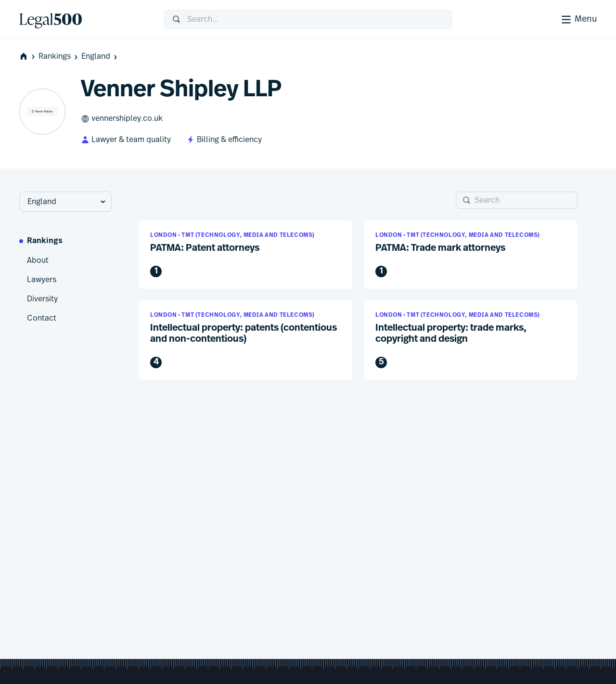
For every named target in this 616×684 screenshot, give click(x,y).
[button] (245, 255)
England (100, 57)
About (38, 260)
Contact (42, 318)
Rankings (59, 57)
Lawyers (42, 280)
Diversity (42, 299)
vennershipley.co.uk (122, 119)
